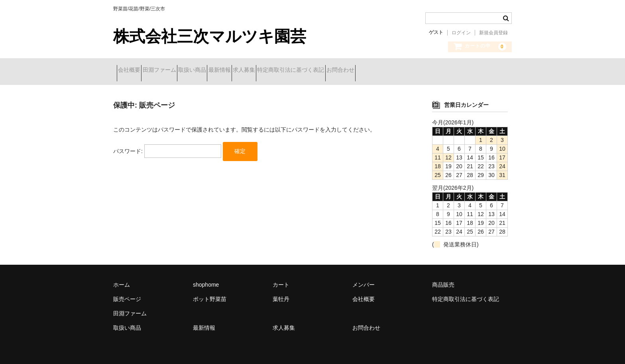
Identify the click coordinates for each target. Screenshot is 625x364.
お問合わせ (429, 71)
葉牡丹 (281, 293)
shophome (206, 279)
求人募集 (304, 71)
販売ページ (127, 293)
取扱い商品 (224, 71)
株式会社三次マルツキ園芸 (210, 36)
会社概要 (133, 71)
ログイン (461, 33)
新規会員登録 (493, 33)
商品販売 (443, 279)
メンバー (364, 279)
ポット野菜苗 (210, 293)
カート (281, 279)
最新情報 (265, 71)
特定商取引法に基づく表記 (365, 71)
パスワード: (167, 145)
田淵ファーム (177, 71)
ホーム (122, 279)
